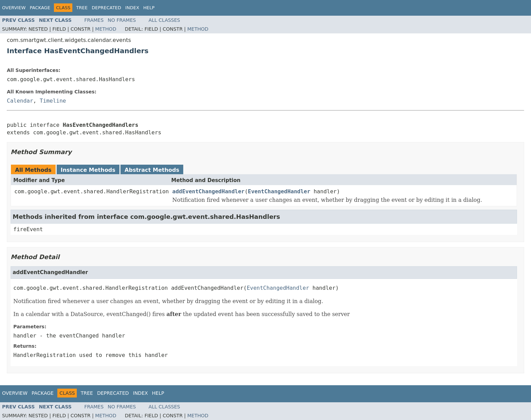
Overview (14, 8)
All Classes (164, 20)
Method (106, 29)
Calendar (20, 101)
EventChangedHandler (279, 191)
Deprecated (106, 8)
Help (149, 8)
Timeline (53, 101)
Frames (94, 20)
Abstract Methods (152, 170)
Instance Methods (88, 170)
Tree (82, 8)
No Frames (122, 20)
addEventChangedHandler (209, 191)
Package (40, 8)
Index (132, 8)
